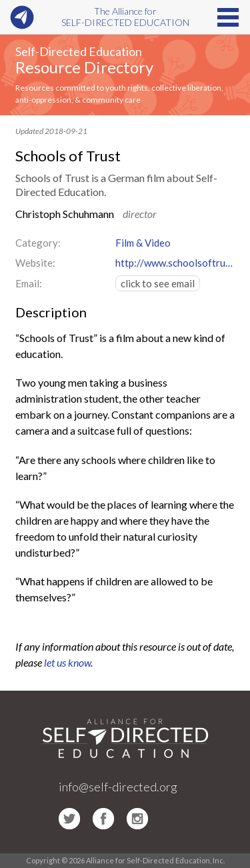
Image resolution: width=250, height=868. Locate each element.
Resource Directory (84, 67)
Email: (29, 283)
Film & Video (143, 243)
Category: (38, 243)
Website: (35, 263)
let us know (67, 662)
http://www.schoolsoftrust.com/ (175, 263)
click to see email (158, 283)
